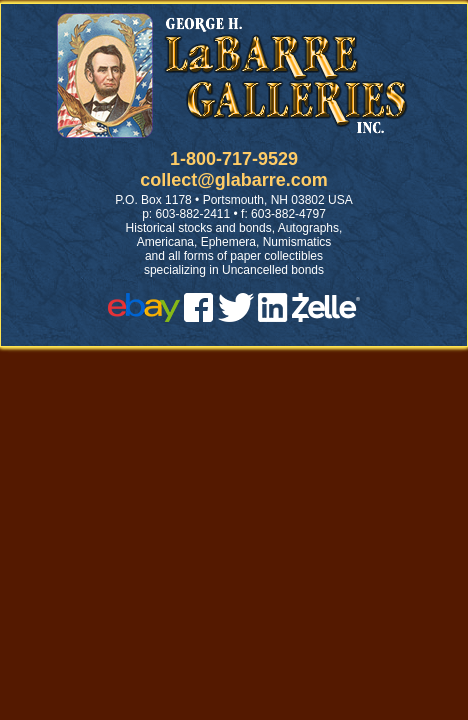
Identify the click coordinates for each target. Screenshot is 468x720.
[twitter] (236, 316)
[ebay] (144, 316)
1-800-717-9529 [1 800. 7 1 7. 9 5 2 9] (234, 159)
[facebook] (198, 316)
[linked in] (273, 316)
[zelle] (326, 316)
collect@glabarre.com (234, 180)
